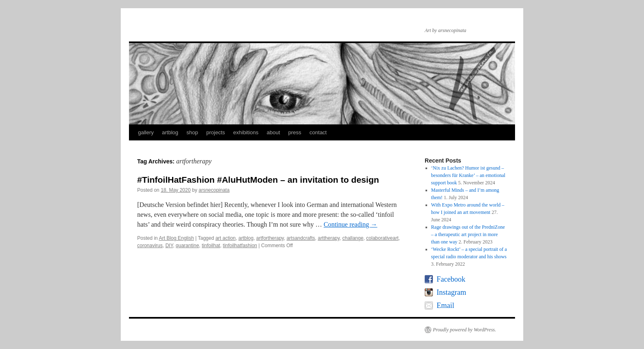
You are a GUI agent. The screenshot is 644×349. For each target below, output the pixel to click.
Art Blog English (176, 238)
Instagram (451, 292)
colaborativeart (383, 238)
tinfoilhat (211, 246)
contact (318, 132)
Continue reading (351, 224)
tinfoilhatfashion (240, 246)
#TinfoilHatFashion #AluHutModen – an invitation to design (258, 180)
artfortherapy (270, 238)
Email (445, 305)
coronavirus (150, 246)
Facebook (451, 279)
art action (225, 238)
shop (192, 132)
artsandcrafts (301, 238)
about (273, 132)
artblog (170, 132)
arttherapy (329, 238)
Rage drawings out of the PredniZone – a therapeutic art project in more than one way (468, 234)
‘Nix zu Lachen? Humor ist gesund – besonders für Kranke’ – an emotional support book (468, 175)
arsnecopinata (214, 190)
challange (353, 238)
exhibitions (246, 132)
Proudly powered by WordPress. (465, 330)
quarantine (187, 246)
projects (216, 132)
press (295, 132)
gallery (146, 132)
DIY (169, 246)
